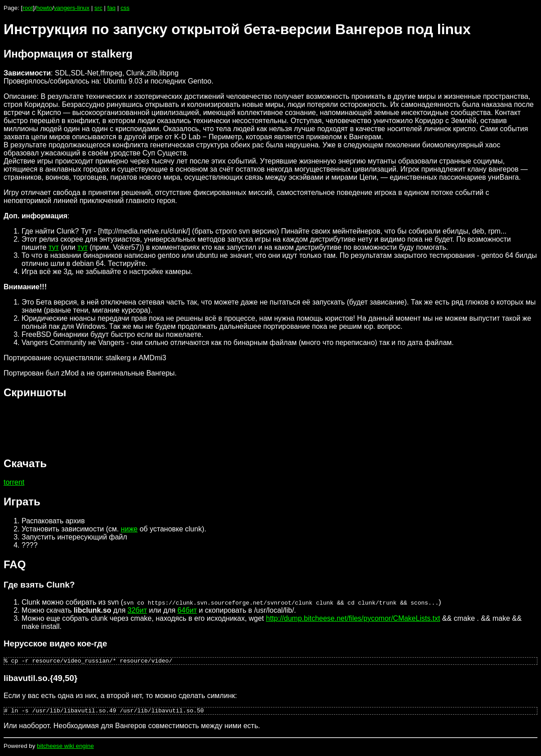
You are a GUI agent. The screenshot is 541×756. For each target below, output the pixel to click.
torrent (14, 482)
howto (44, 8)
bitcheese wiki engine (65, 749)
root (28, 8)
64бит (187, 610)
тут (54, 247)
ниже (129, 529)
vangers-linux (72, 8)
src (98, 8)
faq (112, 8)
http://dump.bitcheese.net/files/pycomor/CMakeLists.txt (353, 618)
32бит (137, 610)
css (125, 8)
